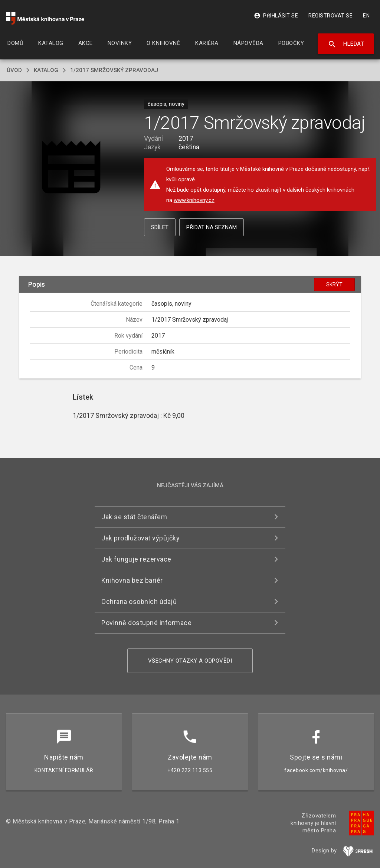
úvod (14, 70)
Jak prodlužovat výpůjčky (140, 538)
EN (366, 16)
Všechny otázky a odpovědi (190, 661)
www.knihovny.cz (194, 200)
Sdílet (160, 227)
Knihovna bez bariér (132, 580)
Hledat (346, 44)
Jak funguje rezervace (136, 559)
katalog (46, 70)
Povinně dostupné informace (146, 623)
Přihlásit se (276, 16)
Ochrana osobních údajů (139, 602)
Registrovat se (330, 16)
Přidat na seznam (212, 227)
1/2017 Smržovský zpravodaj (114, 70)
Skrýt (334, 285)
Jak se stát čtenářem (134, 517)
